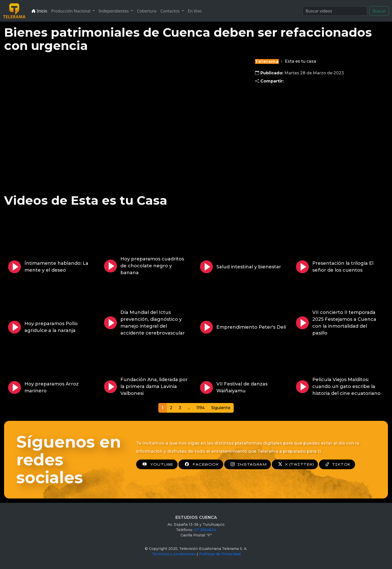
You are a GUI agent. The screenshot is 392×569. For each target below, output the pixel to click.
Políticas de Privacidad (220, 554)
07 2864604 (205, 530)
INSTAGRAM (248, 464)
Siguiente (221, 408)
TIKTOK (337, 464)
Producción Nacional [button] (71, 11)
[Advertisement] (308, 129)
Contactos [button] (170, 11)
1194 (200, 408)
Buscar (379, 11)
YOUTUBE (157, 464)
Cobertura (147, 11)
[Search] (335, 11)
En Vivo (195, 11)
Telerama (267, 61)
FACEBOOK (201, 464)
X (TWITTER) (295, 464)
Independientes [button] (114, 11)
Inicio (39, 11)
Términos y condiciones (174, 554)
